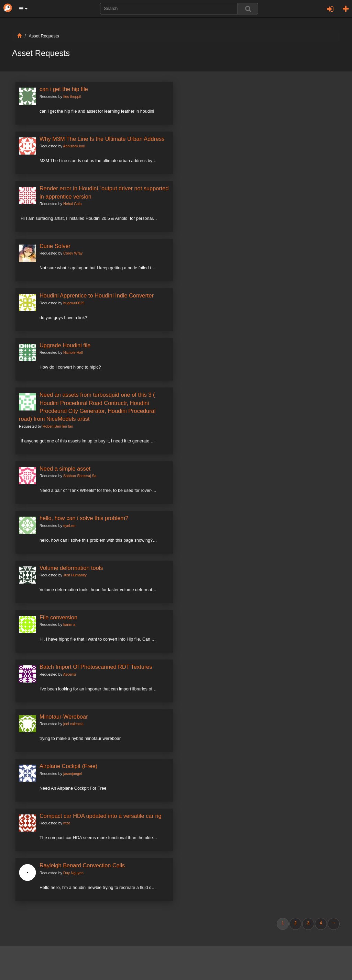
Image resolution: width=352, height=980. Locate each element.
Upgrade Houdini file (65, 345)
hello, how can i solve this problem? (84, 518)
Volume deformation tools (71, 568)
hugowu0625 (74, 303)
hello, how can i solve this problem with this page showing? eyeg (101, 540)
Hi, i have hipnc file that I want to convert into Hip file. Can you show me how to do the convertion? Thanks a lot (146, 639)
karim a (69, 624)
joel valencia (73, 724)
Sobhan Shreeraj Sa (80, 476)
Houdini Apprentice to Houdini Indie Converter (97, 295)
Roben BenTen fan (58, 426)
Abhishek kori (74, 146)
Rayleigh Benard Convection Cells (82, 865)
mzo (67, 823)
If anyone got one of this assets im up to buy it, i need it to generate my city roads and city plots (112, 441)
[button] (23, 9)
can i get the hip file (64, 89)
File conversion (58, 617)
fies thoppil (72, 97)
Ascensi (69, 674)
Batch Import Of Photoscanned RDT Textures (96, 667)
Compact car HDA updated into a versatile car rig (101, 816)
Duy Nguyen (73, 873)
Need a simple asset (65, 469)
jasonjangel (73, 774)
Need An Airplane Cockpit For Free (73, 788)
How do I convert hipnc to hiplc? (70, 367)
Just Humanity (75, 575)
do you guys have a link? (63, 318)
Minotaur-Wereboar (64, 717)
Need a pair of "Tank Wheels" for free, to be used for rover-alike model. (107, 491)
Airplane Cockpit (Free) (68, 766)
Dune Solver (55, 246)
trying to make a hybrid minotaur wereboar (80, 739)
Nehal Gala (73, 204)
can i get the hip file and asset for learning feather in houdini (97, 111)
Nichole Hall (73, 352)
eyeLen (69, 526)
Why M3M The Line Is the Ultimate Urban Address (102, 139)
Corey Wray (73, 253)
